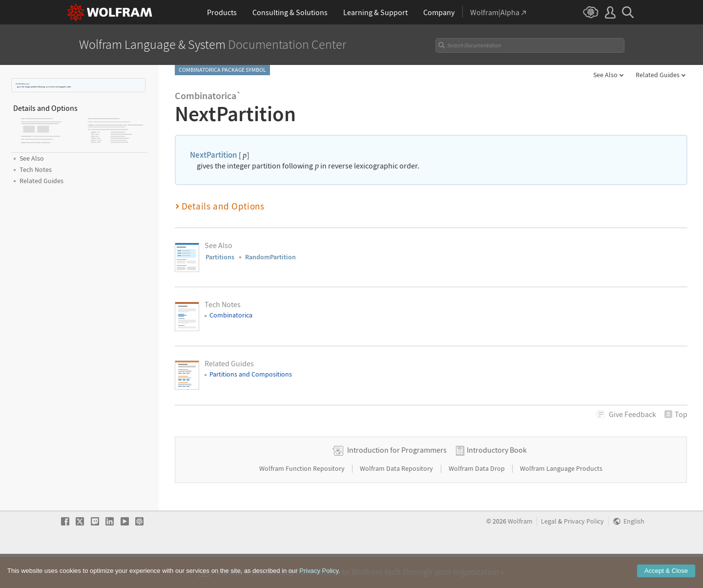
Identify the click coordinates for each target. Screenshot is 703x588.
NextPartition (21, 84)
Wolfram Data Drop (477, 499)
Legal (549, 552)
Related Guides (658, 75)
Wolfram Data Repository (397, 499)
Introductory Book (497, 481)
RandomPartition (270, 257)
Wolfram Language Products (561, 499)
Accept (666, 572)
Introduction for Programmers (397, 481)
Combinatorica (231, 315)
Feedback (632, 414)
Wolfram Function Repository (303, 499)
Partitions (220, 257)
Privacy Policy (584, 552)
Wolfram (520, 552)
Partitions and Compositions (251, 374)
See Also (605, 75)
